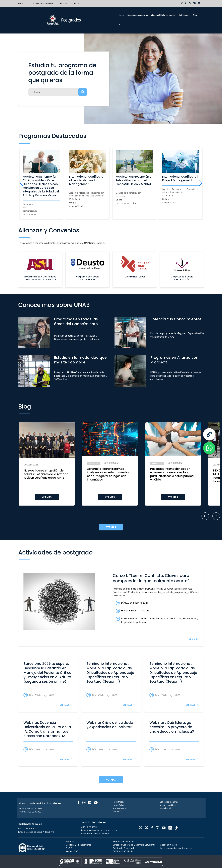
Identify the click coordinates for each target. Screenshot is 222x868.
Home (121, 15)
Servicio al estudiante (43, 4)
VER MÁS (47, 497)
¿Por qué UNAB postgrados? (163, 15)
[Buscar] (58, 92)
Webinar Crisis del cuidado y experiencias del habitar (110, 725)
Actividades (184, 15)
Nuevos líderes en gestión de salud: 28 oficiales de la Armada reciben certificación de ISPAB (46, 474)
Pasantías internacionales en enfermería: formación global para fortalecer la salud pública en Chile (172, 474)
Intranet (63, 4)
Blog (195, 15)
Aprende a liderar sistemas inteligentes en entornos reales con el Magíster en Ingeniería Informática (108, 474)
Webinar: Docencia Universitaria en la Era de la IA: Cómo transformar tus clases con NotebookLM (47, 729)
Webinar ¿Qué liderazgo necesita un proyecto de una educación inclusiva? (172, 727)
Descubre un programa (138, 15)
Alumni (77, 4)
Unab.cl (22, 4)
